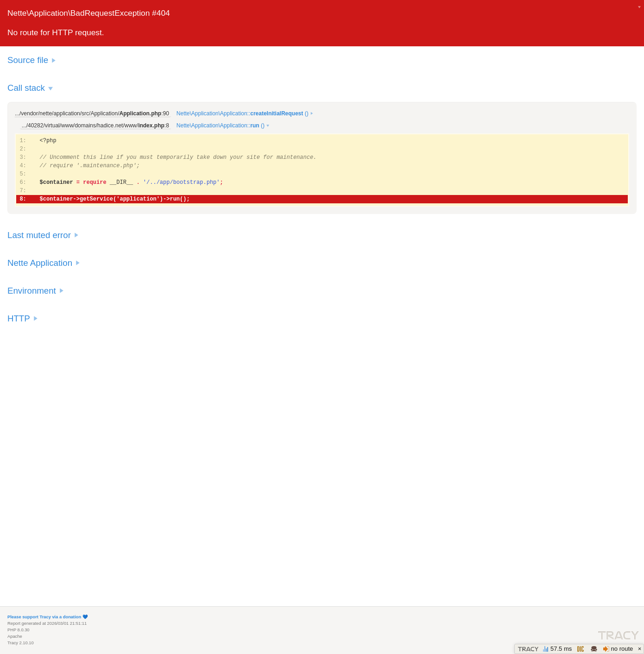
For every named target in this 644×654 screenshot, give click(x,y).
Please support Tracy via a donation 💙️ (48, 617)
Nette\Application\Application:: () (243, 113)
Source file (28, 60)
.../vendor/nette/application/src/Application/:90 (92, 113)
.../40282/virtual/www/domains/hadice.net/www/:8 (95, 126)
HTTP (19, 318)
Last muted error (39, 235)
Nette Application (40, 263)
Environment (32, 291)
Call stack (26, 88)
